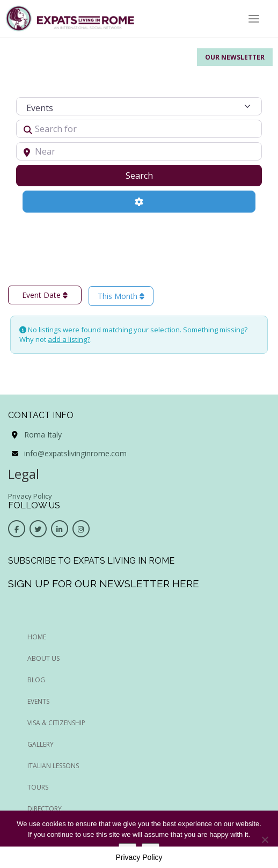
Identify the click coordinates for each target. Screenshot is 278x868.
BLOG (36, 680)
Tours (38, 787)
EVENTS (38, 701)
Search (153, 175)
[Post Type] (139, 106)
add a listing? (69, 339)
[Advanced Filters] (139, 201)
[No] (265, 840)
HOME (37, 637)
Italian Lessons (53, 766)
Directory (45, 809)
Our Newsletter (235, 57)
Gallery (41, 744)
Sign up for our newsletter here (104, 583)
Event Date (45, 295)
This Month (121, 296)
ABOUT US (43, 658)
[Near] (139, 151)
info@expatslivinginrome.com (75, 453)
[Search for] (139, 129)
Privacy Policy (30, 496)
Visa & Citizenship (56, 723)
